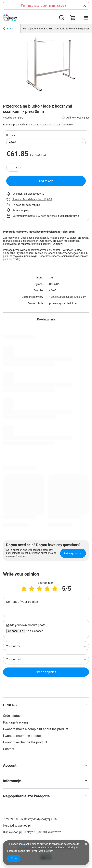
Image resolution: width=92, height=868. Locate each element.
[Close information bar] (85, 6)
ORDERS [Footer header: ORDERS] (10, 705)
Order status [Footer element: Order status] (12, 716)
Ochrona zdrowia (65, 29)
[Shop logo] (10, 18)
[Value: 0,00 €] (73, 18)
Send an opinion (46, 672)
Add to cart (46, 181)
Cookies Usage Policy (19, 848)
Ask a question (73, 553)
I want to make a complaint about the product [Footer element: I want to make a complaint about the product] (36, 729)
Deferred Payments (24, 216)
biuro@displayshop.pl (17, 826)
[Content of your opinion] (46, 607)
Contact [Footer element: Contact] (9, 749)
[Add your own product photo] (34, 631)
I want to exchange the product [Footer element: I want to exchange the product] (25, 742)
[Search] (62, 18)
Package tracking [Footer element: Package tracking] (15, 722)
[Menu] (86, 18)
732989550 (10, 819)
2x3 (51, 278)
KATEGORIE (46, 29)
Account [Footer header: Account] (10, 765)
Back (8, 29)
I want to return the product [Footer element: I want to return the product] (22, 736)
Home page (29, 29)
